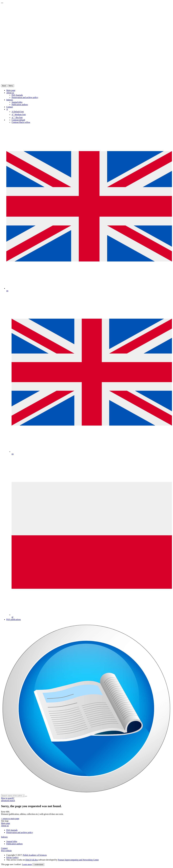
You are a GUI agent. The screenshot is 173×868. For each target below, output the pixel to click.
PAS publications (14, 619)
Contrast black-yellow (21, 122)
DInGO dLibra (32, 860)
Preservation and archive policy (25, 97)
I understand (38, 865)
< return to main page (10, 819)
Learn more (27, 864)
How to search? (8, 798)
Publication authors (20, 105)
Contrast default (18, 120)
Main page (6, 823)
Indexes (10, 100)
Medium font (19, 115)
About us (10, 93)
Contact (10, 107)
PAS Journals (17, 95)
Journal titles (17, 102)
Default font (18, 112)
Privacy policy (12, 857)
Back (4, 86)
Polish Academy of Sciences (35, 855)
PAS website (6, 851)
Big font (17, 118)
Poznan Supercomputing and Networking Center (78, 860)
